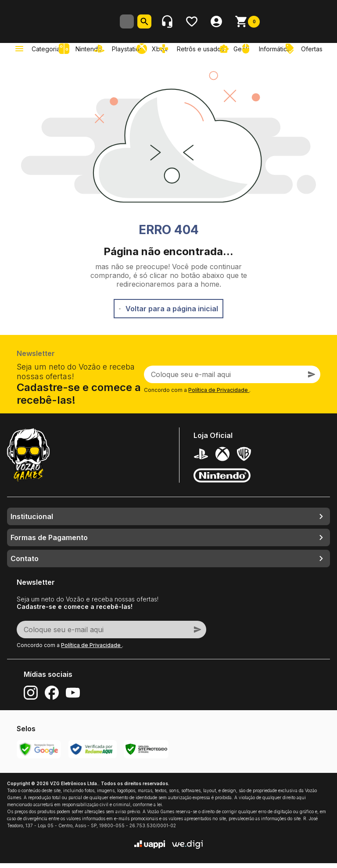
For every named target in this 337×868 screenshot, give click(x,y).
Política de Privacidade (219, 395)
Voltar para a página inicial (168, 313)
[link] (120, 53)
